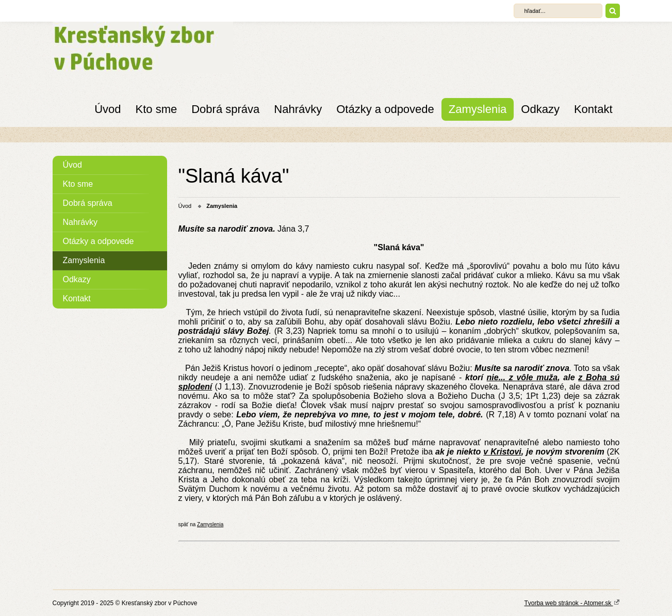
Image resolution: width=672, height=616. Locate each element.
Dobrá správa (225, 109)
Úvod (108, 109)
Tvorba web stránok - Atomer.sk (572, 603)
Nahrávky (298, 109)
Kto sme (157, 109)
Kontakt (593, 109)
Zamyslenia (478, 109)
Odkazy (540, 109)
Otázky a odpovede (385, 109)
